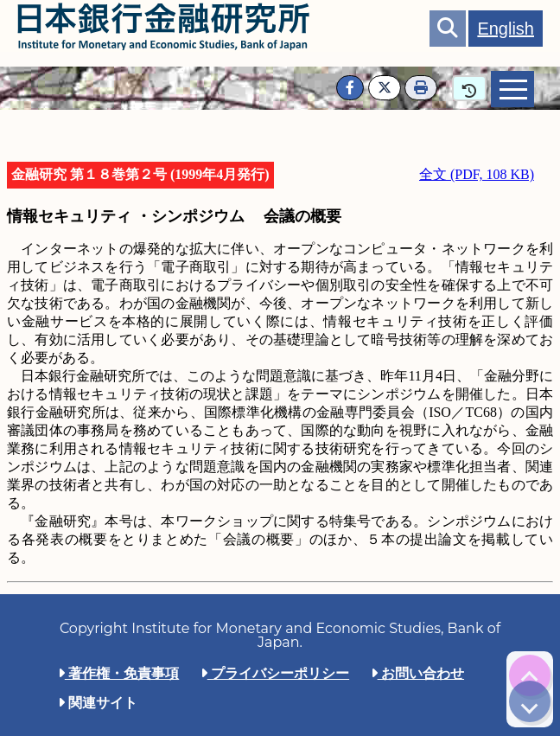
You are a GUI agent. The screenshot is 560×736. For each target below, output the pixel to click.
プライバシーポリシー (275, 673)
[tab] (512, 89)
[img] (530, 675)
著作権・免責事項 (118, 673)
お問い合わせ (417, 673)
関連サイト (98, 703)
